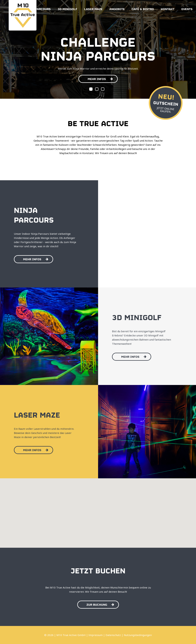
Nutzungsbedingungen (138, 635)
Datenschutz (113, 635)
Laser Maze (93, 9)
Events (187, 9)
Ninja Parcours (38, 9)
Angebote (117, 9)
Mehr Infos (100, 78)
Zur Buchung (100, 604)
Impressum (96, 635)
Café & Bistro (143, 9)
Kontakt (168, 9)
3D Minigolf (67, 9)
